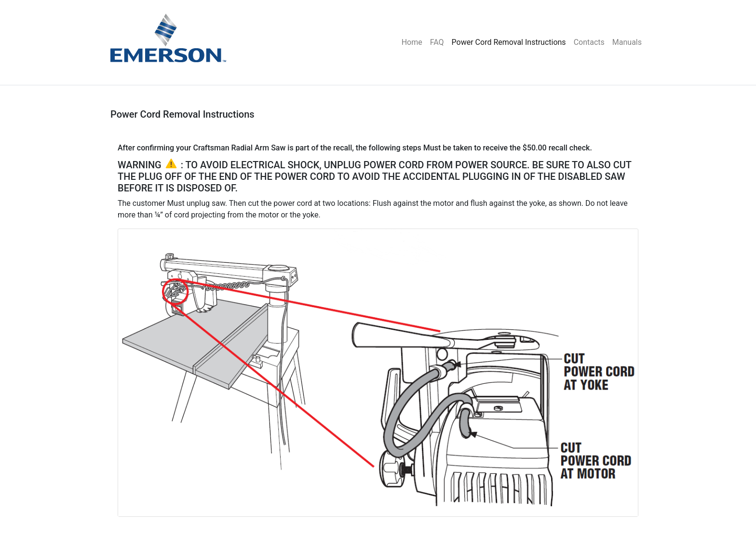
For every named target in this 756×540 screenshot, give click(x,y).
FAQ (437, 42)
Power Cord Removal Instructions (509, 42)
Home (412, 42)
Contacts (589, 42)
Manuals (627, 42)
